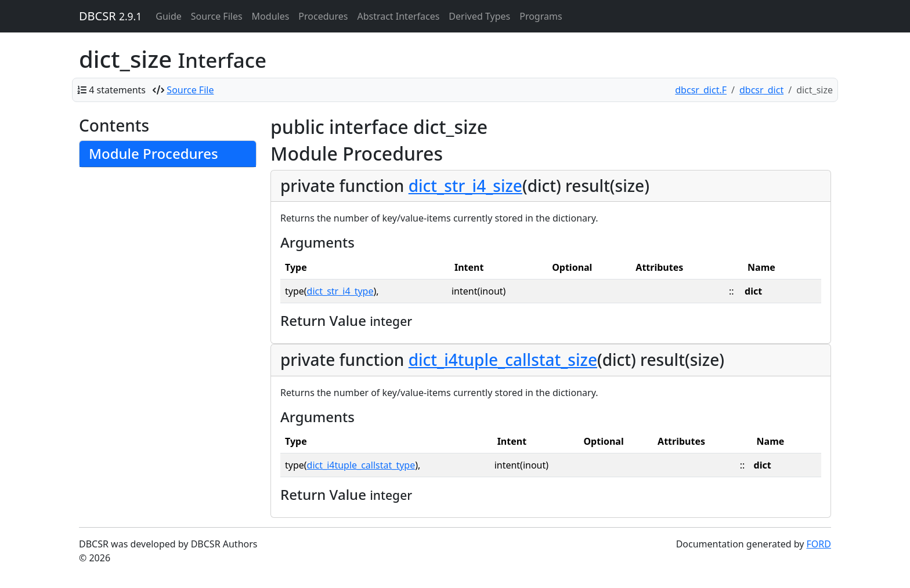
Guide (169, 16)
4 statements (117, 90)
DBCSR (110, 16)
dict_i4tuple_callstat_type (361, 465)
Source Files (217, 16)
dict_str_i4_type (340, 291)
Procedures (323, 16)
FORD (819, 544)
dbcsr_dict (761, 90)
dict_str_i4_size (465, 186)
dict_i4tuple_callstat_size (503, 360)
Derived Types (479, 16)
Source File (190, 90)
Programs (541, 16)
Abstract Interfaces (398, 16)
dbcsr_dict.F (701, 90)
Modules (271, 16)
